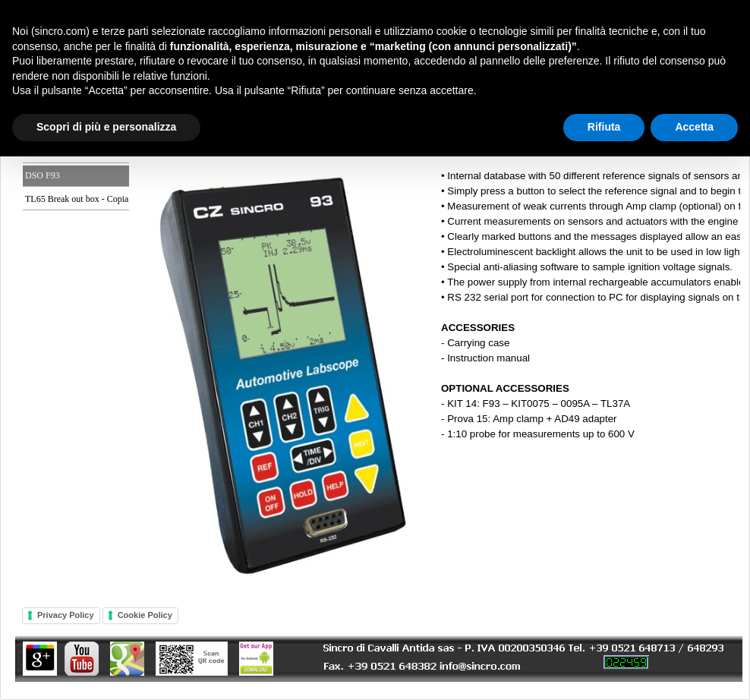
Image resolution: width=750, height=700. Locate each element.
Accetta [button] (694, 127)
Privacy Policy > (375, 350)
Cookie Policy (145, 615)
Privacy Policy (66, 615)
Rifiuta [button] (604, 127)
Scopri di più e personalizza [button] (106, 127)
